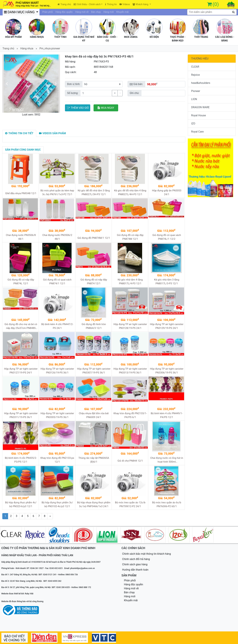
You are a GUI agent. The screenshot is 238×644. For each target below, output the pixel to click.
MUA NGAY (106, 108)
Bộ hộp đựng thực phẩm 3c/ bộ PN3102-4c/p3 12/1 (57, 504)
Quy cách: (71, 72)
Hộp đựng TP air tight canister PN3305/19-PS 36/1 (57, 415)
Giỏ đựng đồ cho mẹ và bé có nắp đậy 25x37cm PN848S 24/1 (21, 326)
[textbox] (212, 12)
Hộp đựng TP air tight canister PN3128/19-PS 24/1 (130, 326)
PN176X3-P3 (101, 62)
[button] (7, 84)
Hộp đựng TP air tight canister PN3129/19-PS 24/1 (167, 326)
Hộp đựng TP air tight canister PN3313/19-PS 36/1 (130, 371)
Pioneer (196, 91)
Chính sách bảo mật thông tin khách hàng (147, 554)
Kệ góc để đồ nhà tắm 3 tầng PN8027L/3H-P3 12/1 (94, 192)
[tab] (19, 133)
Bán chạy (96, 12)
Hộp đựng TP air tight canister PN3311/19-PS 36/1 (21, 415)
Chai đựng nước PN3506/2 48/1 (57, 237)
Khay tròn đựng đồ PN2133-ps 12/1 (57, 460)
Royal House (199, 115)
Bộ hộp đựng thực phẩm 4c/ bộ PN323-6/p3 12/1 (21, 504)
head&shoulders (201, 83)
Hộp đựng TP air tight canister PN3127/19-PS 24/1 (21, 371)
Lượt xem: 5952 (31, 115)
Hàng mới (109, 12)
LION (194, 99)
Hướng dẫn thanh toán (135, 570)
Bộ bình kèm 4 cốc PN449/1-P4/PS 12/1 (167, 415)
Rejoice (196, 75)
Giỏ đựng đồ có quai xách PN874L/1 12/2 (167, 237)
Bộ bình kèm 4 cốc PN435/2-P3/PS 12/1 (21, 460)
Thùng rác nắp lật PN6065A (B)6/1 (94, 460)
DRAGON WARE (200, 107)
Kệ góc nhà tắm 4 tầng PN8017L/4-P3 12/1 (130, 282)
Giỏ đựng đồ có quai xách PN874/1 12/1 (57, 282)
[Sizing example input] (163, 93)
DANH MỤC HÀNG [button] (20, 12)
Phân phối (47, 12)
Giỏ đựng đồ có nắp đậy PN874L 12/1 (21, 282)
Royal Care (198, 132)
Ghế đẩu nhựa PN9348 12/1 (21, 193)
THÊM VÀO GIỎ (78, 108)
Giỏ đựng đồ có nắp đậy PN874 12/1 (94, 282)
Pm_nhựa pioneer (50, 48)
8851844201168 (103, 67)
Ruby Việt (29, 594)
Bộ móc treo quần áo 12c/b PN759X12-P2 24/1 (130, 504)
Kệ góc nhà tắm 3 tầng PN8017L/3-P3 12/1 (167, 282)
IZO (193, 124)
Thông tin (111, 4)
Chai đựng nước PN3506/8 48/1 (21, 237)
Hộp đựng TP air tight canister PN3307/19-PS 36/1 (94, 371)
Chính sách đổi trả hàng (136, 559)
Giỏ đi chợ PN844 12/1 (130, 461)
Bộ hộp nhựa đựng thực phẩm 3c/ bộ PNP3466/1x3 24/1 (94, 504)
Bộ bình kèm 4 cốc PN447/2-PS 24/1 (57, 326)
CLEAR (195, 67)
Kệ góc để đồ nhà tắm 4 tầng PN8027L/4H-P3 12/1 (130, 192)
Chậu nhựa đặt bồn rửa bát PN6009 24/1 (94, 415)
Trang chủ (64, 4)
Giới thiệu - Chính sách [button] (87, 4)
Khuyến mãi (123, 12)
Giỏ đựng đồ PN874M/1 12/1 (94, 238)
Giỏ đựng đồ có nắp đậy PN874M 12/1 (130, 237)
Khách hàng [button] (141, 4)
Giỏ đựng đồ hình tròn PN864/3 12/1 (94, 326)
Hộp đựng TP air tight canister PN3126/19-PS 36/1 (57, 371)
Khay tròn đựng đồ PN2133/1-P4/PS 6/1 (130, 415)
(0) (216, 4)
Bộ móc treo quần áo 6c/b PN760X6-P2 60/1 (167, 504)
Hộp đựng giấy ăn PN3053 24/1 (167, 192)
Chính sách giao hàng (135, 564)
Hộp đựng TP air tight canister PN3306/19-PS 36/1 (167, 371)
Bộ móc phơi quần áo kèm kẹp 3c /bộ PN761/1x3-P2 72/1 (57, 192)
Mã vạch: (70, 67)
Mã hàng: (70, 62)
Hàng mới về (82, 12)
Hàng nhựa (27, 48)
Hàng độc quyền (64, 12)
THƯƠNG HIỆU (200, 59)
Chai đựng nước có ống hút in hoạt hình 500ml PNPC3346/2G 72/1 (167, 460)
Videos (125, 4)
